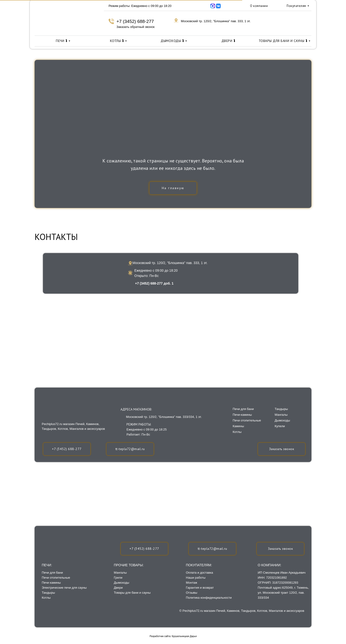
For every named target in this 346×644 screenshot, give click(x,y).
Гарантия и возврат (200, 588)
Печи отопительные (56, 578)
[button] (280, 549)
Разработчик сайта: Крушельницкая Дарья (173, 636)
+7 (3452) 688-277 (135, 21)
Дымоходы (121, 583)
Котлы (46, 598)
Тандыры (48, 593)
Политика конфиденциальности (209, 598)
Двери (118, 588)
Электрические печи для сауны (64, 588)
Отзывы (192, 593)
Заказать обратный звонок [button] (136, 27)
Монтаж (191, 583)
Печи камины (51, 583)
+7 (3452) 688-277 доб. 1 (154, 283)
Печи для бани (52, 573)
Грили (118, 578)
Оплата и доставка (199, 573)
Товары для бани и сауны (132, 593)
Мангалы (120, 573)
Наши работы (196, 578)
